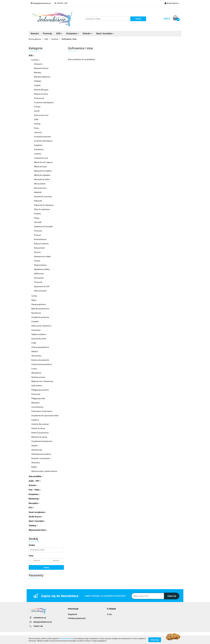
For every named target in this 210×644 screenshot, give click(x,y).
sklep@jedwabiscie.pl (43, 622)
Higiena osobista (39, 334)
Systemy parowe (38, 377)
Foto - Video (35, 490)
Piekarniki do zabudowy (44, 205)
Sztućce (37, 252)
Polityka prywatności (77, 618)
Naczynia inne (41, 188)
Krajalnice (38, 145)
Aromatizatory (37, 407)
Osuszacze (36, 330)
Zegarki (34, 445)
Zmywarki (38, 282)
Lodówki (38, 154)
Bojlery (34, 467)
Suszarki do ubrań (39, 339)
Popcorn (38, 235)
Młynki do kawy (40, 167)
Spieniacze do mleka (42, 256)
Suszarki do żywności (43, 197)
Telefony (33, 526)
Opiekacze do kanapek (43, 226)
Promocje (47, 34)
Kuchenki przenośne (42, 137)
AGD (59, 34)
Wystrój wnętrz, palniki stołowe (44, 471)
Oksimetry (36, 463)
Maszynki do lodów (42, 179)
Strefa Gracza (36, 517)
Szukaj (46, 567)
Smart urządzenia (37, 512)
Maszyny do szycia (39, 437)
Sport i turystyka (105, 34)
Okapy (37, 218)
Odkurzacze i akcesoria (42, 326)
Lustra (34, 369)
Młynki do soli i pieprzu (43, 162)
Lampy (34, 296)
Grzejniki (35, 321)
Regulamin (73, 614)
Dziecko (87, 34)
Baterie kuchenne (41, 68)
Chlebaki (38, 81)
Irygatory (35, 420)
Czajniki (37, 85)
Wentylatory (36, 373)
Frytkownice (39, 98)
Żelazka (35, 351)
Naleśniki (38, 192)
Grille (36, 119)
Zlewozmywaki (40, 291)
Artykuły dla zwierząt (40, 424)
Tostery (37, 261)
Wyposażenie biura (38, 530)
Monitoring (34, 499)
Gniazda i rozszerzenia (41, 458)
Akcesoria (38, 64)
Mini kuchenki (40, 184)
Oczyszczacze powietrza (42, 364)
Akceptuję (155, 640)
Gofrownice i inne (41, 115)
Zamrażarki (39, 278)
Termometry (36, 356)
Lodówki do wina (41, 158)
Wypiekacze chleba (42, 269)
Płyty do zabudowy (42, 209)
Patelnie (37, 214)
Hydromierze (37, 386)
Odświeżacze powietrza (41, 454)
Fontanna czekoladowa (44, 102)
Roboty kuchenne (41, 244)
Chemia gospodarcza (40, 347)
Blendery (38, 73)
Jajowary (38, 132)
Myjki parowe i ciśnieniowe (42, 381)
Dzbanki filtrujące (41, 90)
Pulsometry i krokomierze (42, 411)
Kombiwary (39, 149)
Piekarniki (38, 201)
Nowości (35, 34)
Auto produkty (36, 476)
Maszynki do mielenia (43, 171)
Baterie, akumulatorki (40, 360)
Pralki (34, 343)
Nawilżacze (36, 313)
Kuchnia (35, 60)
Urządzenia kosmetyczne (42, 441)
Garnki (37, 111)
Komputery (73, 34)
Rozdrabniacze (40, 239)
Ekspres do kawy (41, 94)
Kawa (36, 128)
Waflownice (39, 274)
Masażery (35, 403)
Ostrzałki (38, 222)
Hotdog (37, 124)
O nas (109, 614)
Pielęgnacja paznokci (40, 390)
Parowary (38, 231)
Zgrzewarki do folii (42, 286)
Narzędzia (34, 503)
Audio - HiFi (35, 481)
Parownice (36, 394)
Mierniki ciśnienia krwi (40, 309)
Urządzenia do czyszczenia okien (45, 416)
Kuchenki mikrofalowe (43, 141)
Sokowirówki (39, 248)
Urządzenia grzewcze (40, 317)
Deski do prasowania (40, 433)
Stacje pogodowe (39, 304)
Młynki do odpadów (42, 175)
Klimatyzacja (37, 450)
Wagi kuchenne (40, 265)
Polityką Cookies (66, 639)
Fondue (37, 107)
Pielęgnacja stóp (38, 398)
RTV (31, 508)
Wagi (34, 300)
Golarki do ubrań (38, 428)
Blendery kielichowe (42, 77)
